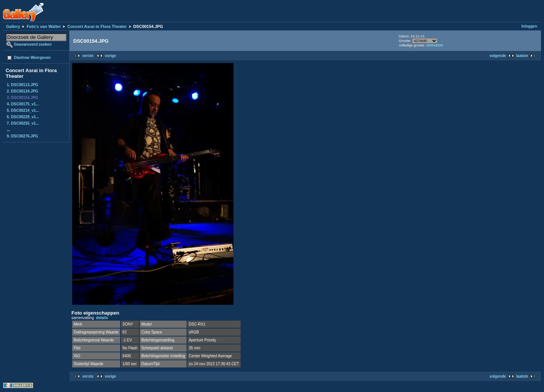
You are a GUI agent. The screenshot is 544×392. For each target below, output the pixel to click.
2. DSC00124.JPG (22, 91)
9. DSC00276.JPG (22, 136)
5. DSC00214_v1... (23, 110)
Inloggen (529, 26)
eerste (88, 56)
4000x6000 (435, 45)
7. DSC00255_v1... (23, 123)
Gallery (13, 26)
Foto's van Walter (44, 26)
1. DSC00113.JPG (22, 85)
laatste (522, 56)
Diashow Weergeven (32, 58)
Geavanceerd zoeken (33, 44)
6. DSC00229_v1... (23, 117)
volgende (498, 56)
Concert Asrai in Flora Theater (97, 26)
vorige (110, 56)
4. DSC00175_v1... (23, 104)
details (102, 318)
